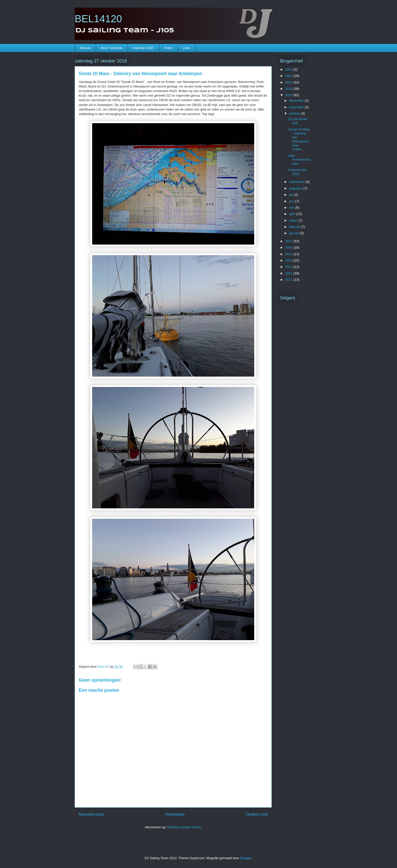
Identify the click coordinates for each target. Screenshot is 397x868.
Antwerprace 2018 (297, 172)
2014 (289, 260)
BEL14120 (98, 19)
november (297, 107)
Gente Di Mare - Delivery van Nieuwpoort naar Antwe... (299, 139)
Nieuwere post (91, 814)
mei (292, 208)
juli (292, 195)
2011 (289, 280)
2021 (289, 76)
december (297, 101)
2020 (289, 82)
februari (295, 227)
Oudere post (257, 814)
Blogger (246, 858)
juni (292, 201)
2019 (289, 89)
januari (295, 233)
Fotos (168, 48)
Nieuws (85, 48)
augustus (296, 188)
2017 (289, 241)
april (293, 214)
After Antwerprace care (299, 160)
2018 (289, 95)
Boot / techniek (112, 48)
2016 (289, 247)
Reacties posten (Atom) (185, 827)
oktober (295, 113)
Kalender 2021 (143, 48)
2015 (289, 254)
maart (294, 220)
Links (186, 48)
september (297, 182)
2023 (289, 69)
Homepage (175, 814)
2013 (289, 267)
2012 (289, 273)
